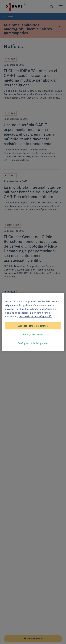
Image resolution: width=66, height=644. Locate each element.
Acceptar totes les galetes (33, 326)
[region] (33, 322)
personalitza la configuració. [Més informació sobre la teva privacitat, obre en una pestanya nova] (35, 316)
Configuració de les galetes (33, 343)
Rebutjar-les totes (33, 334)
